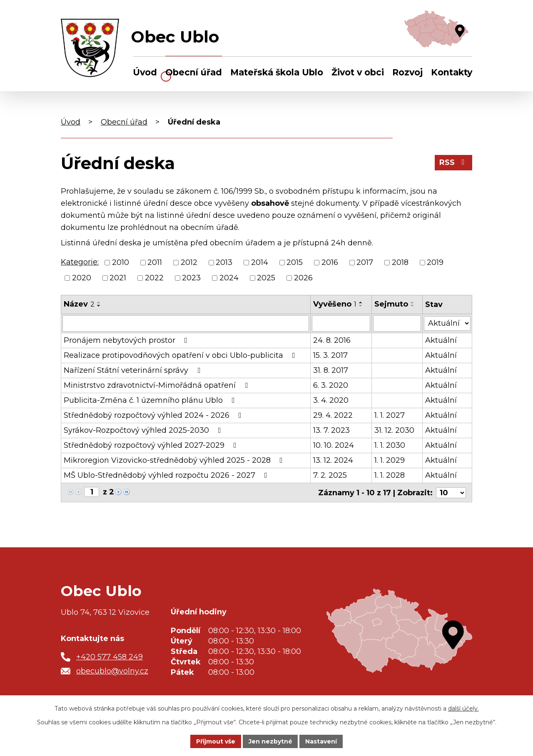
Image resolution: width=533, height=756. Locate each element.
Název (79, 304)
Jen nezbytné (270, 741)
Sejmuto (391, 304)
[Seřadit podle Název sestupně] (99, 306)
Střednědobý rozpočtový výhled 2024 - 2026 (154, 415)
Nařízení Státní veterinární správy (134, 370)
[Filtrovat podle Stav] (447, 323)
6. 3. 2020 (331, 385)
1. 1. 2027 (390, 415)
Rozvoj (407, 72)
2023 (191, 278)
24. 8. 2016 (332, 340)
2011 (155, 262)
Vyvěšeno (335, 304)
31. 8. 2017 (331, 370)
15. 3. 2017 (330, 355)
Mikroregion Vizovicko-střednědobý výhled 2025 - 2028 (175, 460)
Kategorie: (80, 262)
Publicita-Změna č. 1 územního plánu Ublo (151, 400)
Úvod (145, 72)
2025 (266, 278)
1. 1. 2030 (390, 445)
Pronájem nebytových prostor (127, 340)
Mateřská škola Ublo (277, 72)
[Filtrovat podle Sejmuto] (397, 323)
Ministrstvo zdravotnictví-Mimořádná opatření (157, 385)
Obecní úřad (194, 72)
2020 (82, 278)
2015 (295, 262)
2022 (154, 278)
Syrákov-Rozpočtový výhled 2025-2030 (144, 430)
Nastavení (321, 741)
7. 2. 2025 (330, 475)
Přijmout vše (216, 741)
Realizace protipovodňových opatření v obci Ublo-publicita (181, 355)
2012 (189, 262)
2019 (435, 262)
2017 (365, 262)
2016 (330, 262)
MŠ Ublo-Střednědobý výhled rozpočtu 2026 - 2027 (167, 475)
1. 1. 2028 (390, 475)
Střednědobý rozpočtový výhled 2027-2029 (152, 445)
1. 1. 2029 (390, 460)
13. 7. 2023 (331, 430)
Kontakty (452, 72)
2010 (121, 262)
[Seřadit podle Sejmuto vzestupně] (413, 302)
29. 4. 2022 (333, 415)
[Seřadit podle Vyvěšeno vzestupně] (361, 302)
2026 (303, 278)
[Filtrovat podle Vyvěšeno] (341, 323)
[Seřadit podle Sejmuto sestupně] (413, 306)
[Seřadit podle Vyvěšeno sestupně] (361, 306)
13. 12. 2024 (333, 460)
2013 (224, 262)
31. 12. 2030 (394, 430)
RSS (454, 162)
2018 (400, 262)
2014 (260, 262)
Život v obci (358, 72)
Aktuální (441, 340)
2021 (118, 278)
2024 (229, 278)
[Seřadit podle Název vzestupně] (99, 302)
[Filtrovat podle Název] (186, 323)
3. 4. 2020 (331, 400)
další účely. (463, 709)
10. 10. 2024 (334, 445)
